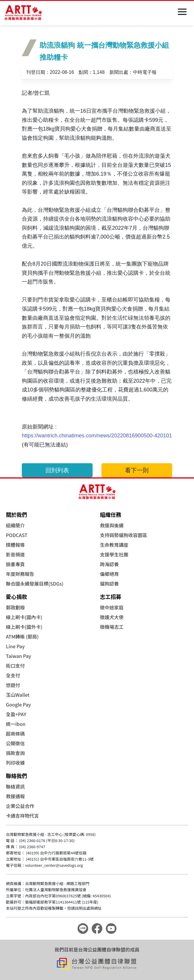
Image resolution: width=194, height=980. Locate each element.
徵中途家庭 (112, 607)
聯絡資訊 (15, 786)
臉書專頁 (15, 564)
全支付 (13, 675)
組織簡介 (15, 525)
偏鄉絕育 (109, 574)
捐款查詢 (15, 753)
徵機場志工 (112, 627)
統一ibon (16, 724)
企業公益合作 (20, 806)
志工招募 (111, 596)
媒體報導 (15, 545)
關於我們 (17, 514)
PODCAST (17, 535)
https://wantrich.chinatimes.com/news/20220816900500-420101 (97, 436)
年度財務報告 (20, 574)
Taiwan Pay (19, 656)
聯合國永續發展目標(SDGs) (35, 584)
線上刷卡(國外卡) (24, 627)
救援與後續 (112, 525)
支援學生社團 (114, 554)
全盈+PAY (16, 714)
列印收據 (15, 763)
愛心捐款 (17, 596)
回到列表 (57, 470)
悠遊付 (13, 685)
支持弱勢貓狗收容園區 (124, 535)
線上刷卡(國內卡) (24, 617)
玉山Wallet (18, 695)
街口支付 (15, 666)
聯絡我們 (17, 776)
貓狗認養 (109, 584)
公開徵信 (15, 743)
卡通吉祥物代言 (22, 816)
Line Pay (15, 646)
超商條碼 (15, 734)
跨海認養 (109, 564)
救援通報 (15, 796)
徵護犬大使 (112, 617)
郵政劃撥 (15, 607)
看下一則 (137, 470)
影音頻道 (15, 554)
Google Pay (18, 704)
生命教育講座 (114, 545)
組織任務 (111, 514)
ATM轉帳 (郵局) (22, 636)
